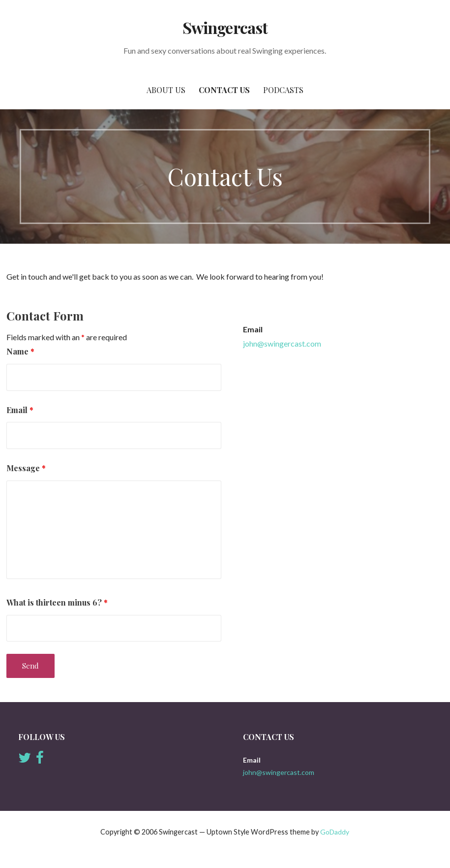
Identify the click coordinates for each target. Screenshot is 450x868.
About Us (166, 90)
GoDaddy (335, 832)
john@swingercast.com (282, 343)
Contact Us (224, 90)
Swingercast (225, 27)
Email (20, 410)
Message (26, 468)
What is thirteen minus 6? (57, 602)
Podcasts (283, 90)
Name (20, 351)
